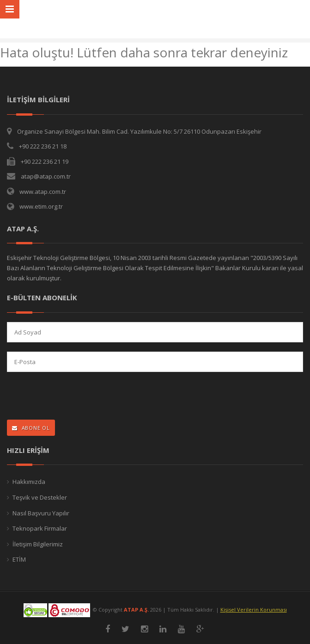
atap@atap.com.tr (46, 176)
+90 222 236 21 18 (43, 146)
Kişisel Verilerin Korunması (254, 610)
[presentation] (67, 397)
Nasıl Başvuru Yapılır (41, 513)
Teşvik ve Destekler (40, 497)
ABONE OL (31, 428)
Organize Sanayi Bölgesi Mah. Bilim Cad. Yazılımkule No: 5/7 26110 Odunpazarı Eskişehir (139, 131)
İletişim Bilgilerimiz (38, 544)
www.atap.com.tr (43, 192)
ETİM (19, 559)
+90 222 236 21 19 (45, 161)
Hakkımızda (29, 482)
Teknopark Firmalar (40, 528)
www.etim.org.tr (41, 206)
